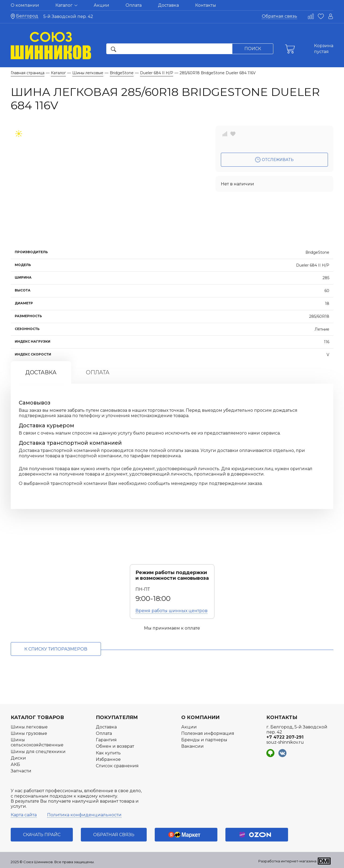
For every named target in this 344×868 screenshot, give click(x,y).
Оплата (134, 5)
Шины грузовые (29, 733)
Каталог (66, 5)
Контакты (206, 5)
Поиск (253, 49)
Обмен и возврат (115, 746)
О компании (25, 5)
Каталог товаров (37, 717)
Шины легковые (29, 727)
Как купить (108, 753)
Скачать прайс (42, 835)
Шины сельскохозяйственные (37, 742)
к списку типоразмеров (56, 649)
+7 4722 (285, 737)
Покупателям (117, 717)
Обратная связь (279, 16)
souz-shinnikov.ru (285, 742)
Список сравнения (117, 766)
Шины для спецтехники (38, 752)
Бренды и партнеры (204, 740)
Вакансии (192, 746)
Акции (101, 5)
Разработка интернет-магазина (287, 861)
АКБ (15, 764)
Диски (18, 758)
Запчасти (21, 771)
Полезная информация (208, 733)
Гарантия (106, 740)
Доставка (168, 5)
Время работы (171, 611)
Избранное (108, 759)
